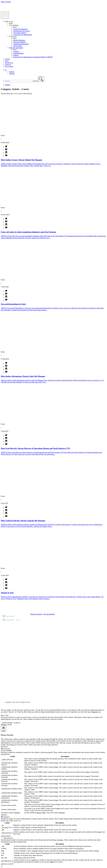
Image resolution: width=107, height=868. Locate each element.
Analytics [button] (4, 815)
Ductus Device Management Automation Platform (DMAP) (33, 57)
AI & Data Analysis (20, 33)
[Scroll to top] (2, 866)
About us (8, 64)
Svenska (12, 74)
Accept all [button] (17, 723)
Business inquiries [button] (36, 614)
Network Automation (16, 48)
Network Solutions (19, 42)
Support (16, 55)
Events (9, 63)
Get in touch (9, 66)
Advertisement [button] (6, 836)
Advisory (16, 51)
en (6, 70)
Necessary (7, 749)
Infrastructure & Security (22, 31)
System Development (20, 29)
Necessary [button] (4, 747)
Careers (7, 59)
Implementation (18, 53)
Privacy (33, 702)
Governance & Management (23, 35)
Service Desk (18, 46)
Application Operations (21, 44)
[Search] (41, 79)
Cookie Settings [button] (7, 723)
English (12, 72)
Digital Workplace (19, 40)
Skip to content (6, 2)
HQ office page (35, 628)
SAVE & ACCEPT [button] (7, 864)
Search (35, 81)
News (7, 61)
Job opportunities (49, 614)
